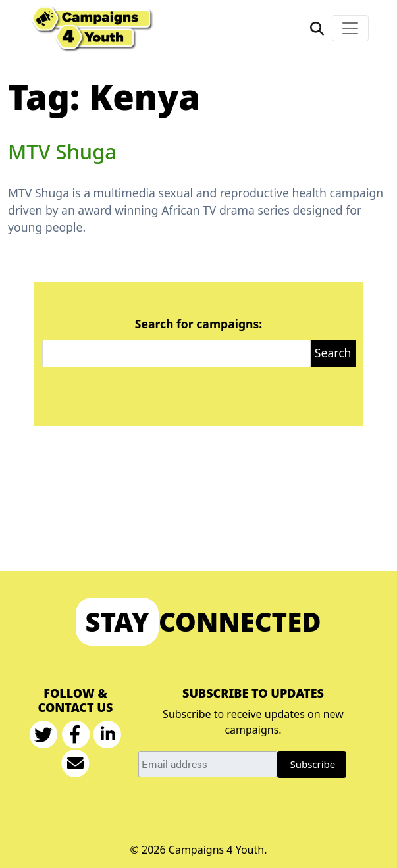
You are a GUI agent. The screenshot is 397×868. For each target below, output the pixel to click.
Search (333, 353)
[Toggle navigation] (350, 28)
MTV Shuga (62, 151)
